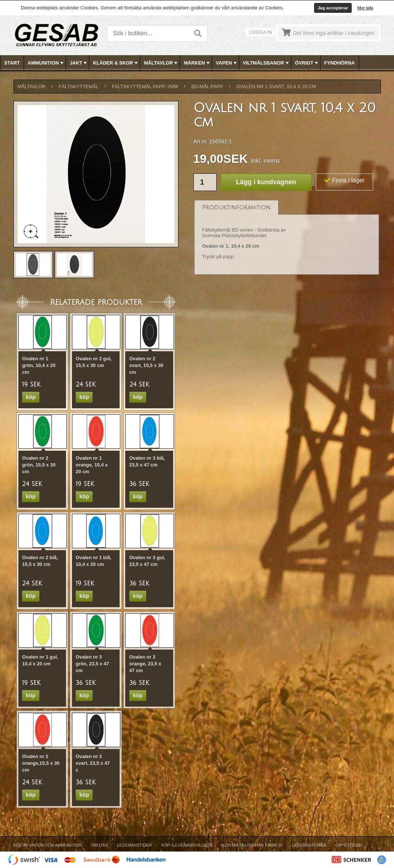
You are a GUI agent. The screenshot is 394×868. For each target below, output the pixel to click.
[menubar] (197, 63)
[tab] (236, 207)
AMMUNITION (46, 63)
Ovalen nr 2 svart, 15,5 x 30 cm (146, 365)
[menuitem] (12, 63)
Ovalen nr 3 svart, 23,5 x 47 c (93, 763)
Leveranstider (134, 845)
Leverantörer (309, 845)
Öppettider (349, 845)
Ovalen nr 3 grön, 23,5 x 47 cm (92, 664)
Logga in (261, 32)
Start (12, 63)
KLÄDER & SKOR (116, 63)
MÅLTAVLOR (161, 63)
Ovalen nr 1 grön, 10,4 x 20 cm (39, 365)
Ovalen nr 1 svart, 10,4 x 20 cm (276, 86)
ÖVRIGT (307, 63)
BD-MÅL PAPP (207, 86)
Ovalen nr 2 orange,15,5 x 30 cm (41, 763)
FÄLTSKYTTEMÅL (79, 86)
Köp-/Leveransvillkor (187, 845)
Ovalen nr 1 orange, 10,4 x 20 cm (92, 465)
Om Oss (100, 845)
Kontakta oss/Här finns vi (252, 845)
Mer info (365, 8)
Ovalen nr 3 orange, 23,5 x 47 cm (145, 664)
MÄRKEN (197, 63)
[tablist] (287, 238)
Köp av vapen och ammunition (48, 845)
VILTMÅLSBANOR (267, 63)
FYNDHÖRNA (340, 63)
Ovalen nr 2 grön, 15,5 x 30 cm (39, 465)
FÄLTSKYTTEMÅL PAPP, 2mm (145, 86)
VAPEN (227, 63)
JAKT (79, 63)
